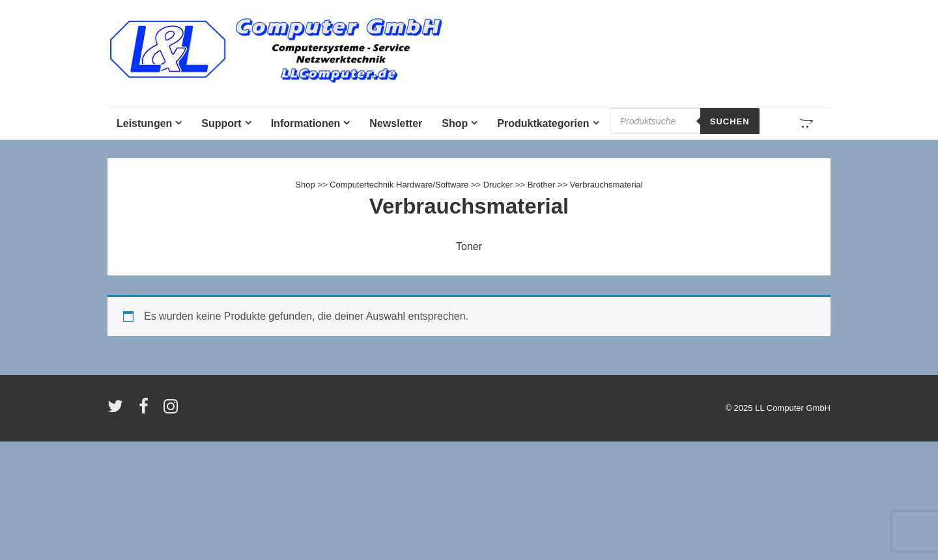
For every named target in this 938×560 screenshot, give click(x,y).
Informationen (306, 123)
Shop (455, 123)
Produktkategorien (543, 123)
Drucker (498, 185)
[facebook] (147, 411)
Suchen (730, 121)
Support (221, 123)
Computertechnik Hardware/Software (399, 185)
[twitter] (118, 411)
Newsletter (396, 123)
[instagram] (172, 411)
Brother (542, 185)
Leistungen (144, 123)
